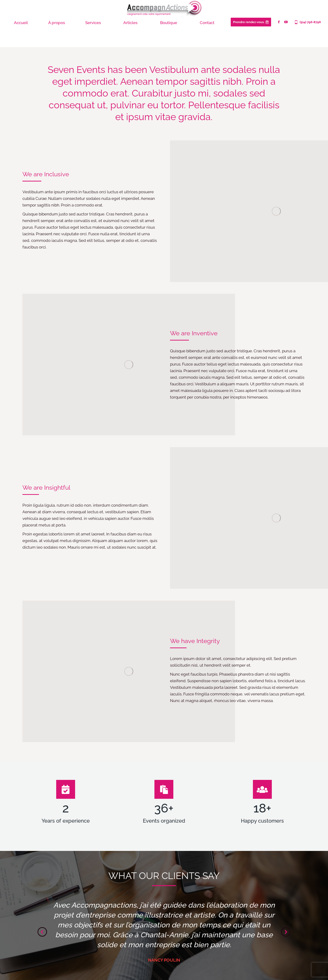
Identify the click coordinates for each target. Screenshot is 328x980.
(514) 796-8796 (307, 22)
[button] (42, 932)
